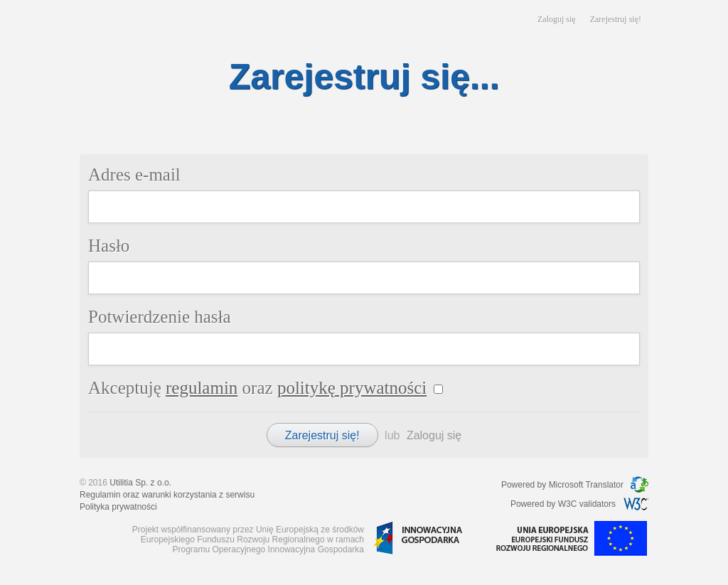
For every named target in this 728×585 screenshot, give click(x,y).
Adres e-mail (134, 175)
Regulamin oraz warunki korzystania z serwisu (167, 495)
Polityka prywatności (118, 507)
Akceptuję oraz (257, 388)
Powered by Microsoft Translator (562, 485)
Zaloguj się (557, 19)
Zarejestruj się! (616, 19)
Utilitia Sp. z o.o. (140, 483)
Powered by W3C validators (563, 504)
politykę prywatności (352, 388)
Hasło (109, 246)
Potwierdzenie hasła (160, 317)
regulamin (202, 388)
